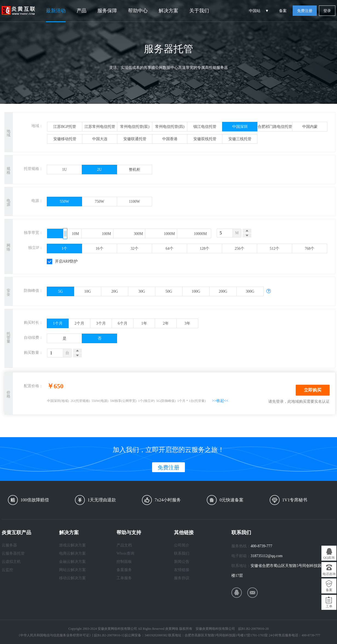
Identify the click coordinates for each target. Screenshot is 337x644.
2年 (166, 323)
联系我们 (182, 553)
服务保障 (107, 11)
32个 (135, 249)
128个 (204, 249)
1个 (64, 249)
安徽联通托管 (135, 139)
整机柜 (135, 170)
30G (142, 291)
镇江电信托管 (205, 127)
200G (223, 291)
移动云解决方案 (72, 578)
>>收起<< (220, 401)
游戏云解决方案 (72, 545)
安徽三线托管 (240, 139)
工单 (329, 606)
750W (99, 202)
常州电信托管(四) (170, 127)
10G (88, 291)
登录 (327, 11)
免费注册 (305, 11)
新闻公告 (182, 562)
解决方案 (168, 11)
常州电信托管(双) (135, 127)
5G (60, 291)
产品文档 (124, 545)
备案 (283, 11)
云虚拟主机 (11, 562)
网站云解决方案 (72, 570)
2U (99, 170)
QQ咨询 (329, 558)
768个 (310, 249)
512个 (274, 249)
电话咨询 (329, 574)
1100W (134, 202)
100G (196, 291)
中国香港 (170, 139)
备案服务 (124, 570)
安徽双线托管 (205, 139)
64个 (170, 249)
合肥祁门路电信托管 (275, 127)
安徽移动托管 (65, 139)
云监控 (7, 570)
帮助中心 (138, 11)
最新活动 (56, 11)
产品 (82, 11)
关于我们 (199, 11)
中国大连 (100, 139)
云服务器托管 (13, 553)
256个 (239, 249)
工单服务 (124, 578)
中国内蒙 (310, 127)
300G (250, 291)
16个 (100, 249)
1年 (144, 323)
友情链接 (182, 570)
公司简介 (182, 545)
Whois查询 (125, 553)
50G (169, 291)
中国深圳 (240, 127)
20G (115, 291)
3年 (188, 323)
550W (64, 202)
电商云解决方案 (72, 553)
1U (64, 170)
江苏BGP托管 (65, 127)
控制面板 (124, 562)
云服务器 (9, 545)
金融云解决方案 (72, 562)
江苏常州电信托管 (100, 127)
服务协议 (182, 578)
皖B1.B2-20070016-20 (253, 629)
